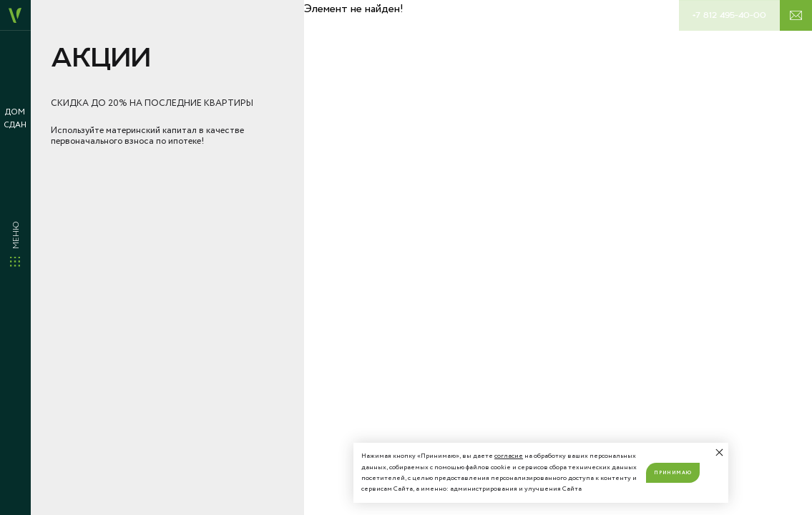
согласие (509, 456)
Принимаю (673, 473)
